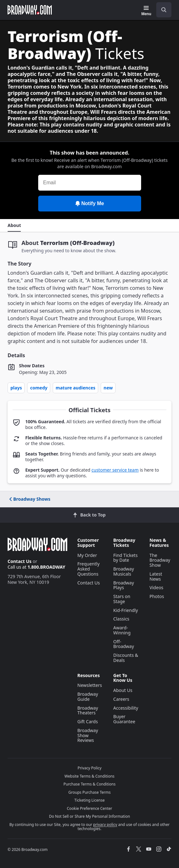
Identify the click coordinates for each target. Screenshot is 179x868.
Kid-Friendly (126, 610)
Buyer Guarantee (124, 719)
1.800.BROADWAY (46, 567)
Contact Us (20, 561)
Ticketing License (90, 800)
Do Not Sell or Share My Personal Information (89, 816)
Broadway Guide (88, 697)
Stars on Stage (122, 599)
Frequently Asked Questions (88, 569)
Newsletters (90, 685)
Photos (157, 596)
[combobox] (161, 10)
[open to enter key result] (164, 10)
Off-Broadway (124, 644)
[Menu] (146, 11)
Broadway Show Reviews (88, 735)
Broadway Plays (124, 585)
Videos (157, 587)
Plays (16, 388)
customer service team (115, 470)
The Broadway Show (160, 560)
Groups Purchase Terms (90, 792)
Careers (121, 699)
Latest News (156, 576)
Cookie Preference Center (90, 808)
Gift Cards (88, 721)
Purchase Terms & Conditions (89, 784)
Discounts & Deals (126, 658)
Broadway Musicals (124, 571)
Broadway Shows (29, 499)
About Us (123, 690)
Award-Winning (122, 630)
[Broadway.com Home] (30, 10)
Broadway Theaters (88, 710)
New (108, 388)
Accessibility (126, 708)
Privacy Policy (90, 768)
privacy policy (105, 825)
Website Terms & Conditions (89, 776)
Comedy (39, 388)
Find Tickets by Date (125, 558)
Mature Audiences (75, 388)
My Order (87, 555)
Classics (121, 619)
